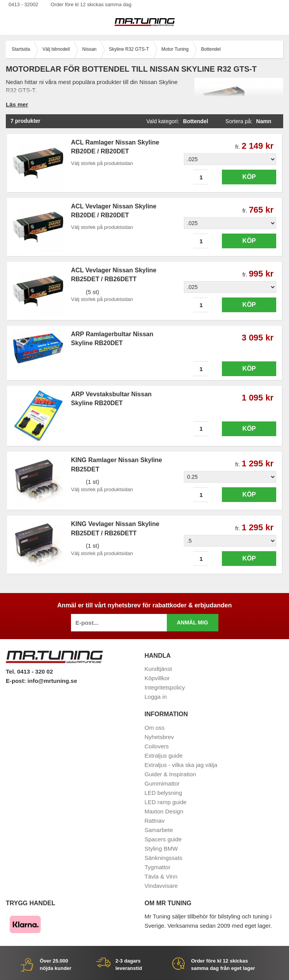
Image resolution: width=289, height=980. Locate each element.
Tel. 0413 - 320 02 (29, 671)
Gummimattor (162, 783)
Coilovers (157, 746)
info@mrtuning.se (52, 681)
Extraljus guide (164, 756)
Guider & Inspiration (170, 774)
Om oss (155, 728)
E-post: (17, 681)
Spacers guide (163, 839)
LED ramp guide (166, 802)
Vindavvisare (161, 886)
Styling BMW (161, 848)
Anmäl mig (193, 622)
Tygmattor (158, 867)
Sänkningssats (164, 858)
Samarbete (159, 830)
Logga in (156, 697)
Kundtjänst (158, 669)
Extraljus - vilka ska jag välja (181, 765)
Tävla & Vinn (161, 876)
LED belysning (164, 793)
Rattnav (155, 821)
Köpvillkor (157, 678)
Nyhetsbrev (159, 737)
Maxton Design (164, 811)
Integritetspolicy (165, 687)
